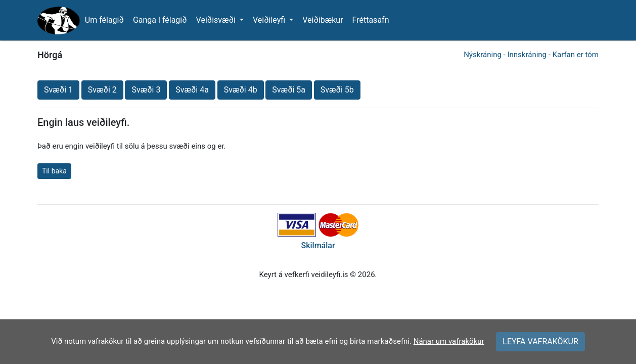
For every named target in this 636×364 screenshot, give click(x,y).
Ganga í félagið (160, 20)
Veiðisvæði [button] (217, 20)
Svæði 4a (192, 90)
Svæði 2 (102, 90)
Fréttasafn (371, 20)
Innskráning (527, 55)
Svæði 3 (146, 90)
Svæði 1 (58, 90)
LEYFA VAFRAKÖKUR (540, 342)
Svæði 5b (337, 90)
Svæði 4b (241, 90)
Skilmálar (318, 245)
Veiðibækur (323, 20)
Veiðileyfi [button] (270, 20)
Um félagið (104, 20)
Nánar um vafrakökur (449, 341)
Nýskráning (483, 55)
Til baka (54, 171)
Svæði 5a (289, 90)
